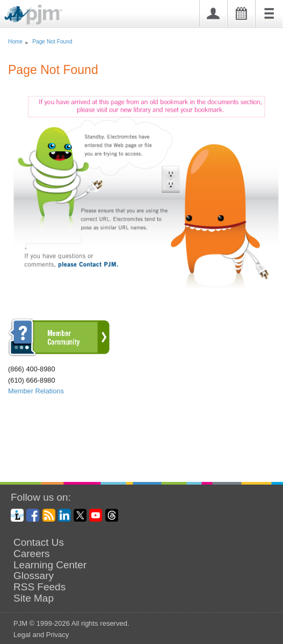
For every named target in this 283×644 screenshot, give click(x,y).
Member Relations (36, 391)
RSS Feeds (39, 587)
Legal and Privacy (41, 635)
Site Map (34, 598)
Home (15, 42)
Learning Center (50, 565)
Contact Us (39, 543)
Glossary (34, 576)
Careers (32, 554)
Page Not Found (52, 42)
